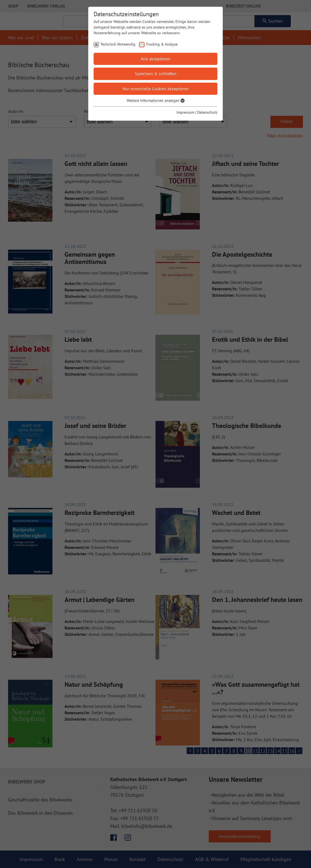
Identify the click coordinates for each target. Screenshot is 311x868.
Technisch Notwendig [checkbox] (118, 44)
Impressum (185, 112)
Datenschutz (207, 112)
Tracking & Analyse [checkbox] (162, 44)
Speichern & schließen (156, 74)
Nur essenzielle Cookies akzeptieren (156, 89)
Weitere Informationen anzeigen (156, 100)
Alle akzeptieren (155, 59)
